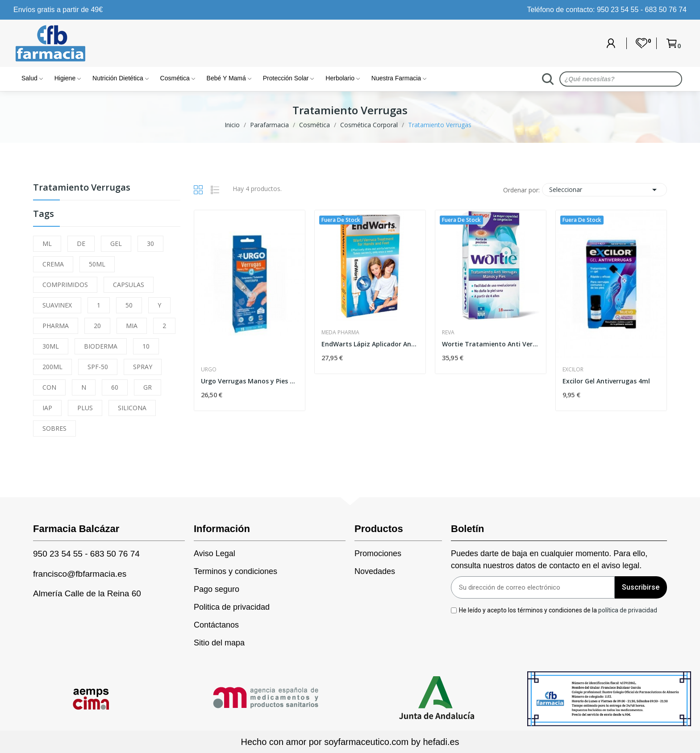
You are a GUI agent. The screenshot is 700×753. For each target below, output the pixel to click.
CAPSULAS (129, 285)
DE (81, 243)
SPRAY (143, 367)
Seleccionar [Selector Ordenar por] (604, 190)
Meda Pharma (340, 333)
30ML (51, 346)
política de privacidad (628, 610)
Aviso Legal (215, 553)
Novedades (375, 571)
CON (49, 387)
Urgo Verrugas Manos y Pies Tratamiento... (250, 381)
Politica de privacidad (232, 607)
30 (150, 243)
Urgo (209, 370)
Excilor (573, 370)
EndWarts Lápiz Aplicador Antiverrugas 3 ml (370, 344)
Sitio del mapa (219, 643)
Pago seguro (217, 589)
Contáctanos (216, 625)
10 (146, 346)
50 (129, 305)
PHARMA (56, 326)
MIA (132, 326)
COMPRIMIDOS (65, 285)
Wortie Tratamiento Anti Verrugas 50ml (491, 344)
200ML (52, 367)
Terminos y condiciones (235, 571)
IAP (47, 408)
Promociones (378, 553)
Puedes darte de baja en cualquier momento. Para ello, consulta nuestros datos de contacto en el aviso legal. (549, 560)
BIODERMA (101, 346)
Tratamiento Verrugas (82, 188)
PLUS (85, 408)
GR (148, 387)
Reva (448, 333)
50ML (97, 264)
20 (97, 326)
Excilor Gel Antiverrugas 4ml (606, 381)
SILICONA (132, 408)
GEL (116, 243)
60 (115, 387)
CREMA (53, 264)
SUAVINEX (57, 305)
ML (47, 243)
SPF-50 (98, 367)
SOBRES (54, 428)
